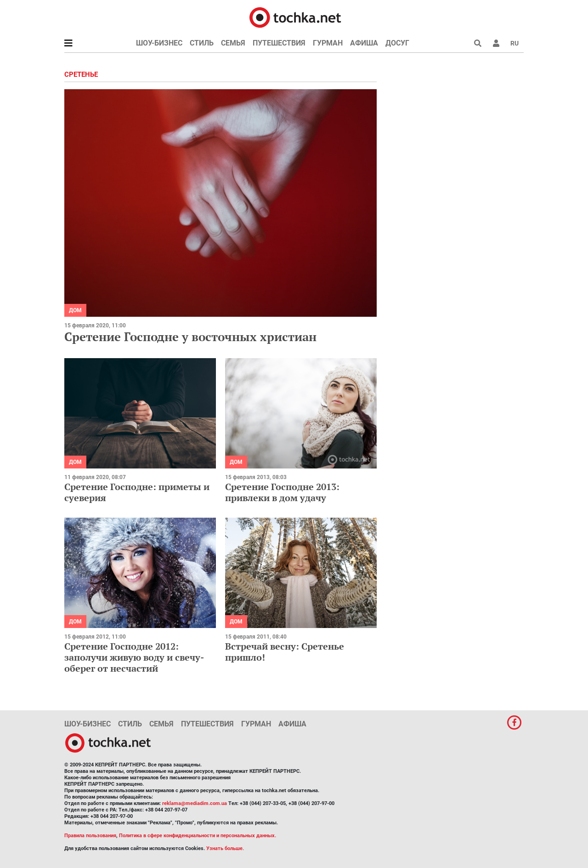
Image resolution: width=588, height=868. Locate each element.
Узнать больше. (225, 848)
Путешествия (279, 43)
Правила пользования (90, 836)
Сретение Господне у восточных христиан (190, 337)
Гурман (328, 43)
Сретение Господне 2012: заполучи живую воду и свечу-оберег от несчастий (134, 657)
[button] (496, 43)
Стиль (202, 43)
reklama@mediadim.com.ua (195, 803)
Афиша (364, 43)
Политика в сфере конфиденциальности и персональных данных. (198, 836)
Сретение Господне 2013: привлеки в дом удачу (282, 492)
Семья (233, 43)
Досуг (397, 43)
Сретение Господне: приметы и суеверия (137, 492)
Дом (75, 310)
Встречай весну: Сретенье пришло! (285, 652)
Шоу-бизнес (159, 43)
